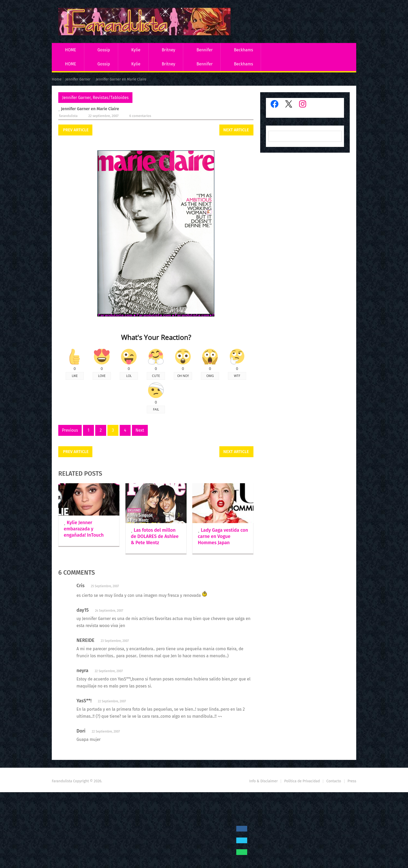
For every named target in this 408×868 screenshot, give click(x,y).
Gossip (104, 50)
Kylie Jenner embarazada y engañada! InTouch (84, 529)
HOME (71, 50)
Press (352, 781)
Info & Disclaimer (264, 781)
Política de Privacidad (302, 781)
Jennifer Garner (76, 98)
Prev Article (76, 130)
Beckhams (244, 50)
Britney (168, 50)
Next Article (236, 130)
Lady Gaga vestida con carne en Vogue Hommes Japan (223, 536)
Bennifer (205, 50)
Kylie (136, 50)
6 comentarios (140, 116)
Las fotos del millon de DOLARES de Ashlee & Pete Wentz (155, 536)
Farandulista (68, 116)
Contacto (334, 781)
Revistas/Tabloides (111, 98)
